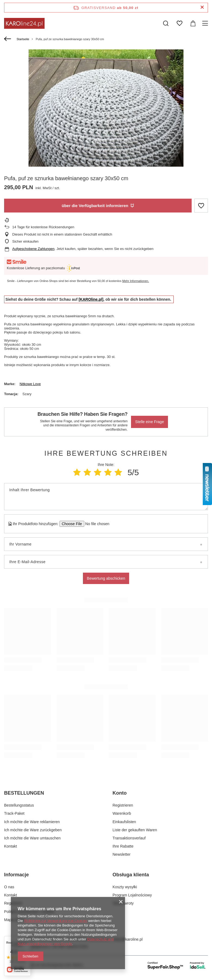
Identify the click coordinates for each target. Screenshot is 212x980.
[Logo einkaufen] (24, 23)
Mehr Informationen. (136, 281)
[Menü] (206, 23)
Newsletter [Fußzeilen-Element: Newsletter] (121, 854)
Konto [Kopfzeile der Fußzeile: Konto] (120, 793)
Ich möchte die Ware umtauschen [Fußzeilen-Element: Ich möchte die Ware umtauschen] (32, 838)
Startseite (23, 39)
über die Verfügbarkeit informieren (98, 206)
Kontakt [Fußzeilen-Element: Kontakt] (10, 846)
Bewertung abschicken (106, 578)
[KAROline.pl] (91, 299)
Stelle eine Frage (149, 422)
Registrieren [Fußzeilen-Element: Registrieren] (123, 805)
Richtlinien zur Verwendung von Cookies (56, 921)
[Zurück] (8, 39)
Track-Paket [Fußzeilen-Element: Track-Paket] (14, 813)
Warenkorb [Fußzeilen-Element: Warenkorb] (122, 813)
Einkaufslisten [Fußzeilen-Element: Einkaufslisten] (124, 822)
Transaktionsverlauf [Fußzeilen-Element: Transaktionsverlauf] (129, 838)
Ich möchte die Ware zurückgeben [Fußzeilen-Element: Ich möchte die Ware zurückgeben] (33, 830)
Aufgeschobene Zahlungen (33, 249)
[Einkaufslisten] (179, 23)
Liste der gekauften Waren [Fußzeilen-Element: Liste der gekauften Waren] (135, 830)
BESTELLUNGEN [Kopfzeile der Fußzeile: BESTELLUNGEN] (24, 793)
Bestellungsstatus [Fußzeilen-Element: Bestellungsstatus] (19, 805)
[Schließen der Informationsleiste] (202, 7)
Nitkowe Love (30, 384)
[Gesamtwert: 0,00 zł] (193, 23)
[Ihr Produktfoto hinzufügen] (96, 524)
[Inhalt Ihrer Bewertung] (106, 497)
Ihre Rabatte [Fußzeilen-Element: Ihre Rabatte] (123, 846)
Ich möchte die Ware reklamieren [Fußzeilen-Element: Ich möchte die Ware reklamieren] (32, 822)
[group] (106, 127)
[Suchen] (166, 23)
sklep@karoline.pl (128, 939)
